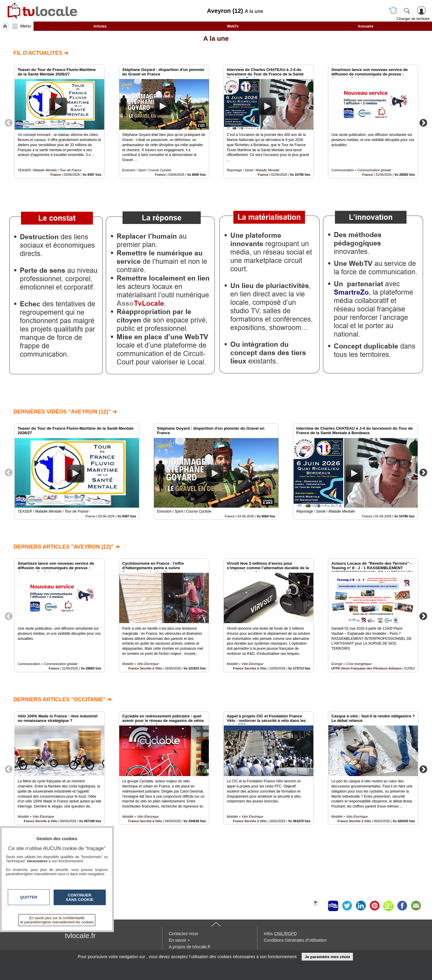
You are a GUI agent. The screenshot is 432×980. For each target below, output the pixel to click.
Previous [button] (9, 122)
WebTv (233, 26)
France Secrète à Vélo (145, 668)
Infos (280, 934)
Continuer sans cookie (80, 897)
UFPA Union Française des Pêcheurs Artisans (366, 668)
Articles (100, 26)
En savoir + (179, 940)
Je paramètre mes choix (327, 957)
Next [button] (423, 122)
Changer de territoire (413, 19)
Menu (26, 26)
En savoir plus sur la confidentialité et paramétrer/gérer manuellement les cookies (57, 920)
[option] (59, 122)
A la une (216, 38)
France (56, 175)
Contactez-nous (184, 934)
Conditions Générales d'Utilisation (295, 940)
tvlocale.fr (80, 936)
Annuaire (365, 26)
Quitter (29, 897)
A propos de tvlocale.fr (190, 947)
